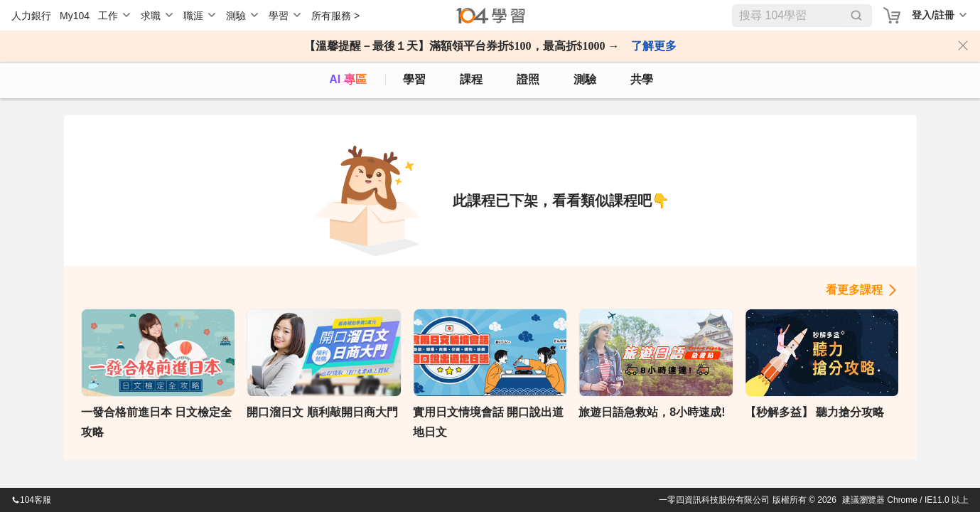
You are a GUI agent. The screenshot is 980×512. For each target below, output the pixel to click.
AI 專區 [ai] (348, 79)
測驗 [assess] (585, 79)
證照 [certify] (528, 79)
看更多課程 (854, 290)
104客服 (31, 500)
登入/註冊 (933, 15)
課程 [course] (471, 79)
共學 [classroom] (642, 79)
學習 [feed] (414, 79)
